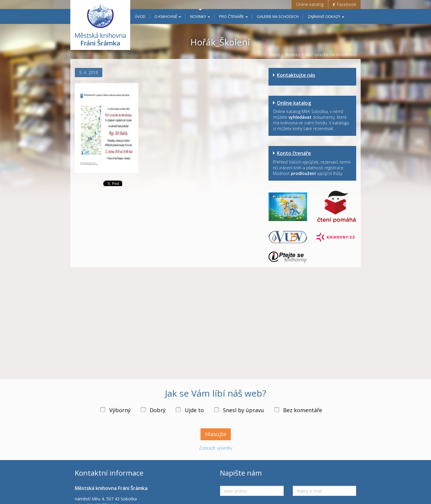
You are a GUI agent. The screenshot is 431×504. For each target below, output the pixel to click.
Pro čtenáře (233, 16)
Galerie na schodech (278, 16)
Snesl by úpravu (243, 410)
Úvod (140, 16)
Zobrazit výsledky (216, 448)
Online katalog (310, 4)
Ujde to (194, 410)
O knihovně (168, 16)
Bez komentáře (303, 410)
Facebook (345, 4)
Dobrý (158, 410)
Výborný (120, 410)
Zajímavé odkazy (326, 16)
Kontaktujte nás (296, 75)
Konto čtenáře (294, 153)
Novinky (200, 16)
